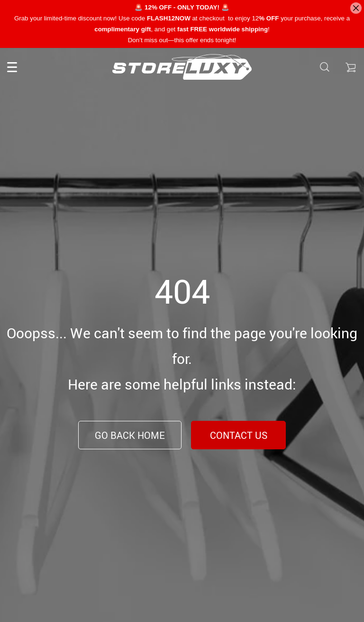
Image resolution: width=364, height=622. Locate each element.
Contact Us (239, 435)
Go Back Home (130, 435)
